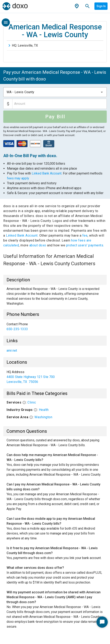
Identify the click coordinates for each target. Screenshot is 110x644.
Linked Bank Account (47, 173)
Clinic (32, 402)
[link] (55, 327)
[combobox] (55, 92)
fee (85, 235)
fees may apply (18, 178)
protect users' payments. (85, 245)
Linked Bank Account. (23, 235)
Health (44, 410)
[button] (102, 92)
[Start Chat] (102, 622)
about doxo (38, 245)
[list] (55, 327)
